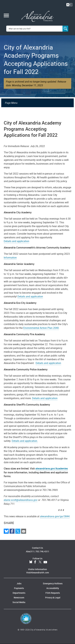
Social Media (19, 602)
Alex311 (30, 551)
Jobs (19, 583)
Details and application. (25, 441)
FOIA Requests (53, 593)
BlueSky (31, 562)
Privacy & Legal (53, 598)
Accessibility (53, 588)
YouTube (45, 562)
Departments (19, 593)
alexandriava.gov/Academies (52, 469)
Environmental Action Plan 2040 (41, 328)
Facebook (35, 562)
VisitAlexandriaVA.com (38, 573)
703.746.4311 (42, 551)
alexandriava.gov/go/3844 (55, 516)
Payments (19, 588)
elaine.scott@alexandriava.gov (21, 500)
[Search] (66, 29)
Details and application (16, 241)
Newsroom (19, 598)
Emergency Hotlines (53, 583)
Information (10, 258)
